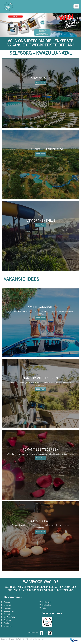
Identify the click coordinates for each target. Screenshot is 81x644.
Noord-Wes (8, 605)
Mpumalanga (9, 611)
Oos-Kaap (7, 623)
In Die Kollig (47, 602)
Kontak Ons (47, 605)
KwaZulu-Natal (9, 617)
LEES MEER (41, 83)
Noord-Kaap (8, 626)
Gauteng (7, 602)
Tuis (44, 608)
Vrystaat (7, 614)
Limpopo (7, 608)
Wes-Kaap (8, 620)
